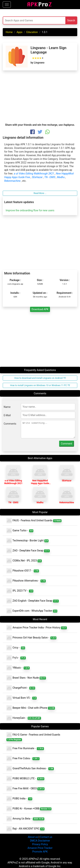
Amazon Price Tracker (40, 848)
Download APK (40, 309)
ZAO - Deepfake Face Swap (28, 551)
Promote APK (40, 852)
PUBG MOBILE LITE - (25, 779)
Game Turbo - (20, 531)
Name (7, 407)
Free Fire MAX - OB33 (25, 789)
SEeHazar (38, 177)
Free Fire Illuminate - (25, 748)
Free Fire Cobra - (23, 759)
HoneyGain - (24, 718)
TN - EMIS (50, 177)
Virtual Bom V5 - (22, 698)
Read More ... (40, 193)
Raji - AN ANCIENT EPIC (25, 829)
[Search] (27, 20)
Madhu (61, 177)
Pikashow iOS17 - (23, 571)
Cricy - (16, 648)
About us (33, 837)
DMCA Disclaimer (40, 841)
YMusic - (18, 668)
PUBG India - (19, 799)
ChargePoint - (21, 688)
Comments (10, 424)
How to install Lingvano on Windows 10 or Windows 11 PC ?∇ (40, 385)
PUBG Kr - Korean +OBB (29, 809)
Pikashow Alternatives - (26, 581)
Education (32, 32)
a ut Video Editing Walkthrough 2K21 (34, 174)
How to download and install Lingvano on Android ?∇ (40, 378)
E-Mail (7, 415)
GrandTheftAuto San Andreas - (30, 769)
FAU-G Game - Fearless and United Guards (34, 737)
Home (9, 32)
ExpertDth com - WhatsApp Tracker (32, 611)
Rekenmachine (13, 181)
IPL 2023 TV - (20, 591)
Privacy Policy (40, 844)
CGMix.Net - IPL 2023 (24, 561)
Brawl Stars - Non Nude (26, 678)
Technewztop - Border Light (27, 541)
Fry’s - (16, 658)
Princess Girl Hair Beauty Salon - (31, 638)
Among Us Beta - (25, 819)
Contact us (46, 837)
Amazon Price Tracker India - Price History (37, 628)
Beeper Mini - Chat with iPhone (31, 708)
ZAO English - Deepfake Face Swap (33, 601)
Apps (19, 32)
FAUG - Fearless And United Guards (34, 521)
